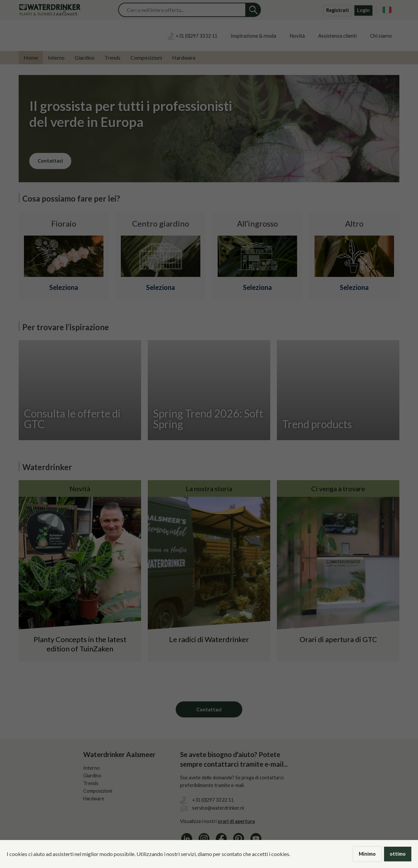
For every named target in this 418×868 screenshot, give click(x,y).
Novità (297, 36)
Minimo (367, 854)
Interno (56, 57)
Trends (112, 57)
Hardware (184, 57)
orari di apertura (236, 821)
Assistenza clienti (337, 36)
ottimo (398, 854)
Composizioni (146, 57)
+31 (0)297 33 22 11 (213, 800)
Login (363, 10)
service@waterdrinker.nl (218, 808)
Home (31, 57)
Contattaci (50, 161)
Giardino (85, 57)
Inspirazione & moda (253, 36)
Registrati (337, 10)
